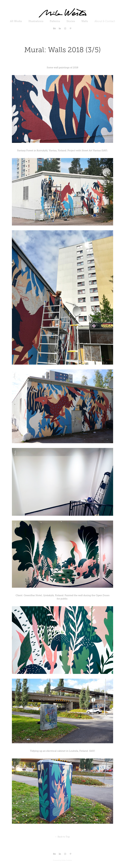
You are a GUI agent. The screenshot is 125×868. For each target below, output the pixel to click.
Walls (85, 21)
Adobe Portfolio (67, 860)
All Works (16, 21)
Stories (71, 21)
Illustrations (36, 21)
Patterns (55, 21)
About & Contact (105, 21)
